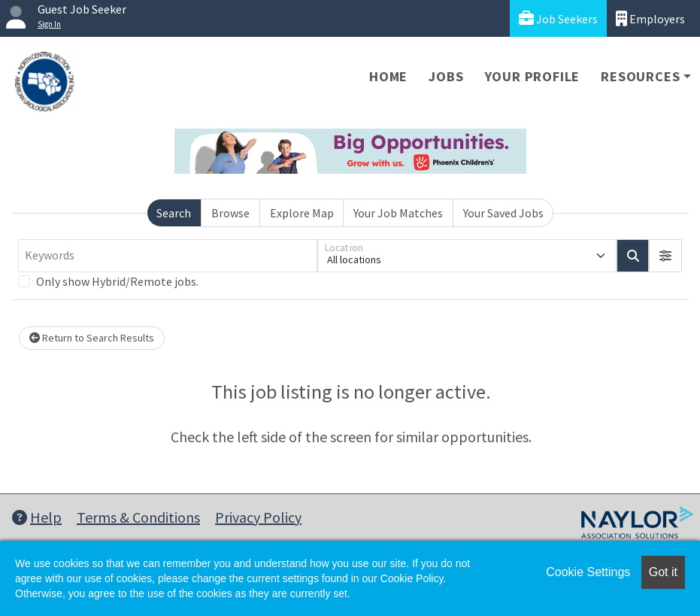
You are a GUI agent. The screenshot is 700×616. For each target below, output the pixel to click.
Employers (650, 18)
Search (174, 213)
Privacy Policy (258, 517)
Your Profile (533, 76)
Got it (663, 572)
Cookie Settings (588, 572)
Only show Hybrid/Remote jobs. (117, 281)
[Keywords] (168, 256)
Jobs (446, 76)
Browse (230, 213)
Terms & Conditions (138, 517)
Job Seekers (558, 18)
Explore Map (302, 213)
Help (37, 517)
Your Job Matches (398, 213)
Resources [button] (640, 76)
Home (388, 76)
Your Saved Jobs (503, 213)
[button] (665, 256)
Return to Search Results (92, 338)
